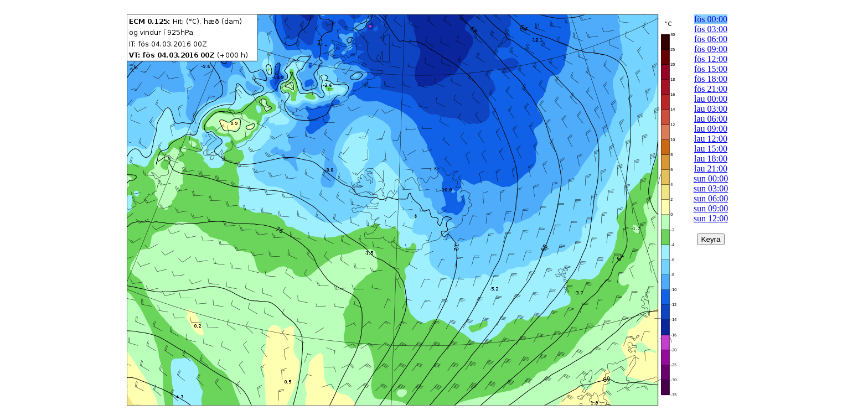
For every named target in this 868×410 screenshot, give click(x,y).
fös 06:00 (711, 39)
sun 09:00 (711, 208)
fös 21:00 (711, 89)
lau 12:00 (711, 139)
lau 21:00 (711, 168)
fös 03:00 (711, 29)
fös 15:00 (711, 69)
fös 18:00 (711, 79)
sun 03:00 (711, 188)
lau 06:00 (711, 119)
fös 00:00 (711, 19)
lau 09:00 (711, 129)
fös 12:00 (711, 59)
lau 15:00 (711, 149)
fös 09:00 (711, 49)
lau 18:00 (711, 159)
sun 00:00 (711, 178)
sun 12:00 (711, 218)
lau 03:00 (711, 109)
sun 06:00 (711, 198)
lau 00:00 (711, 99)
